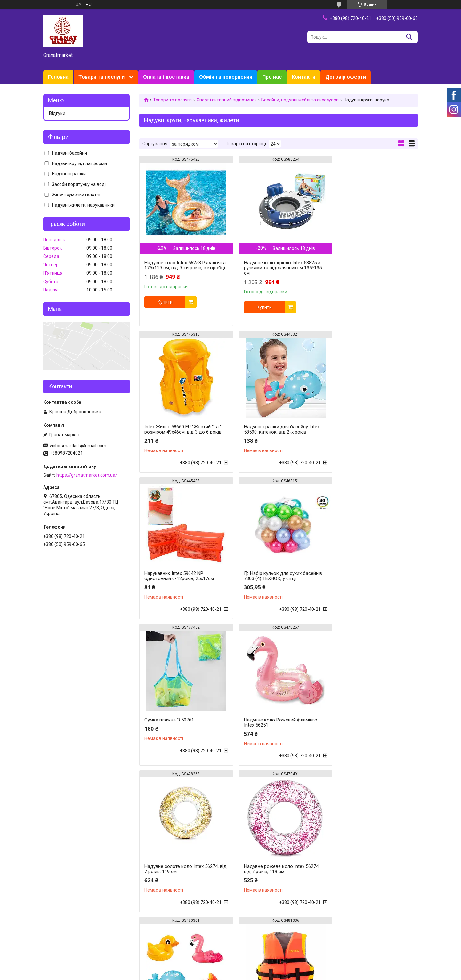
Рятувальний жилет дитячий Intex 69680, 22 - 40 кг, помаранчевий (370, 722)
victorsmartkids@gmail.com (78, 446)
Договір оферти (346, 77)
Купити (165, 307)
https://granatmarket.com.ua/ (87, 475)
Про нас (272, 77)
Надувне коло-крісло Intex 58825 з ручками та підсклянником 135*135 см (278, 268)
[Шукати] (409, 37)
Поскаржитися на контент (219, 974)
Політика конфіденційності (270, 974)
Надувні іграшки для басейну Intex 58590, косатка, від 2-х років (277, 879)
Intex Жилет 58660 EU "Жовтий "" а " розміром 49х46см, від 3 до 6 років (372, 254)
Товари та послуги (101, 77)
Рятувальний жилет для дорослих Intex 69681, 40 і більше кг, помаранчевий (182, 882)
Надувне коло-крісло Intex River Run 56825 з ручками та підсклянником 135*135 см (369, 882)
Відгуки (57, 113)
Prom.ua (261, 962)
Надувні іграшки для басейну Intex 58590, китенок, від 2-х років (182, 429)
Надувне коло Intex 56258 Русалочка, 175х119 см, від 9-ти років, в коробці (179, 268)
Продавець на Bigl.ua (231, 968)
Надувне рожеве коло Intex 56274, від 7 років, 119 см (182, 722)
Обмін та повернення (226, 77)
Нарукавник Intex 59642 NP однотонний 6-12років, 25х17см (274, 429)
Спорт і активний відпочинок (227, 100)
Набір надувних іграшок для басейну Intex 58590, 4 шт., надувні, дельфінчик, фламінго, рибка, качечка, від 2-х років (277, 728)
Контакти (303, 77)
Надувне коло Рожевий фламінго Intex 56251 (275, 576)
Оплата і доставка (166, 77)
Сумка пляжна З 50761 (169, 573)
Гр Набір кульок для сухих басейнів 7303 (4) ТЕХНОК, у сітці (373, 429)
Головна (58, 77)
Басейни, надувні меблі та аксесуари (300, 100)
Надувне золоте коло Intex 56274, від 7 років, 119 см (371, 576)
